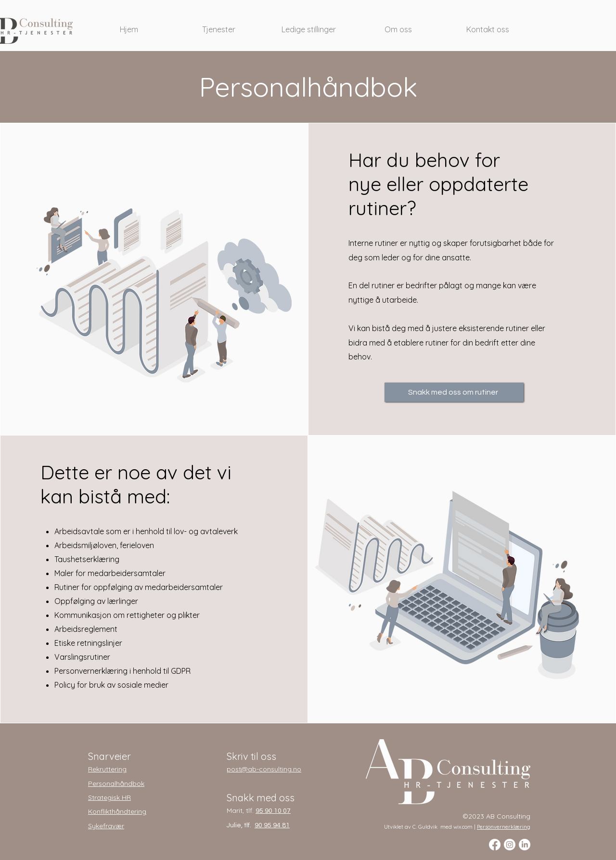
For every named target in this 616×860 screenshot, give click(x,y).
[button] (219, 25)
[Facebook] (495, 845)
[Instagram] (510, 845)
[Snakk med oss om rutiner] (454, 392)
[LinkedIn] (525, 845)
